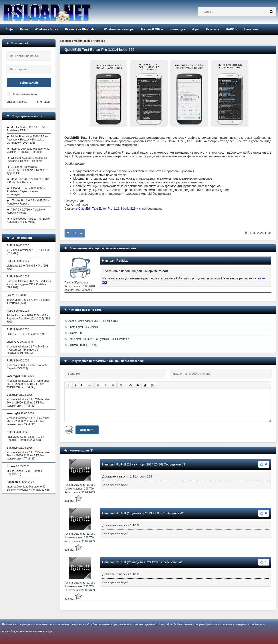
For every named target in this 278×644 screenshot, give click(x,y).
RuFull (121, 464)
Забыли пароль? (17, 102)
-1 (75, 233)
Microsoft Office (152, 29)
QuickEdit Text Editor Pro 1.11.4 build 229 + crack (112, 209)
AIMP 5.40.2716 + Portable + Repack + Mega (26, 211)
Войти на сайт (29, 83)
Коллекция (177, 29)
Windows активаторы (119, 29)
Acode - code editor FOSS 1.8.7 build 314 (93, 321)
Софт (9, 29)
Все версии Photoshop (81, 29)
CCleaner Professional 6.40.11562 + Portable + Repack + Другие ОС (27, 170)
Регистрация (43, 102)
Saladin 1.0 (75, 333)
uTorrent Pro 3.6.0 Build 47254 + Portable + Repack (28, 202)
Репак (24, 29)
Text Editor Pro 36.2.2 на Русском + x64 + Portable (99, 339)
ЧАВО (230, 29)
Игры (195, 29)
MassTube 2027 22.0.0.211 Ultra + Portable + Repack (28, 181)
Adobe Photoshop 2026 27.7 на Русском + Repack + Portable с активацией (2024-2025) (28, 140)
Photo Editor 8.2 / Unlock (83, 327)
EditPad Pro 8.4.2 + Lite (82, 345)
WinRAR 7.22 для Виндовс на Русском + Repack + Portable (27, 159)
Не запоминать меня (25, 94)
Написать (251, 29)
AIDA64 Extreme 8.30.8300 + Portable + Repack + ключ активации (26, 191)
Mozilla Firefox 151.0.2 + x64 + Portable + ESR (27, 129)
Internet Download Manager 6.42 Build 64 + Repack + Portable (28, 150)
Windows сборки (47, 29)
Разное (211, 29)
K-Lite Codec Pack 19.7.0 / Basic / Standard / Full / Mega (28, 220)
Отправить (87, 430)
